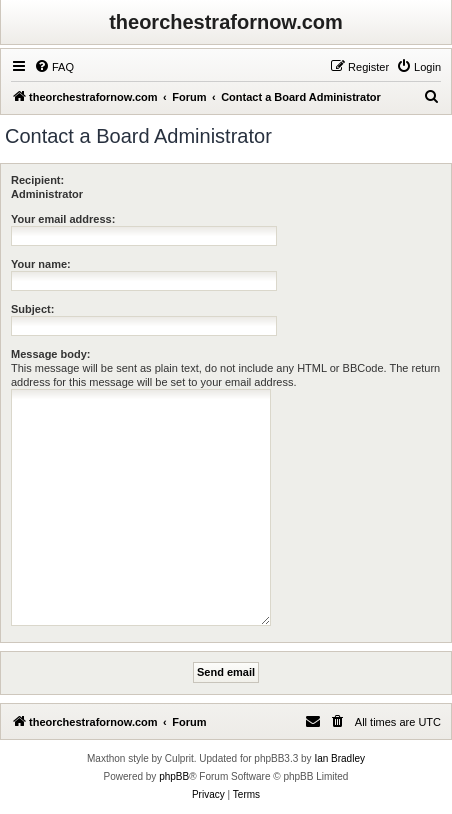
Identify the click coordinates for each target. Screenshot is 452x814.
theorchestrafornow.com (226, 22)
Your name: (41, 264)
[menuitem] (54, 67)
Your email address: (63, 219)
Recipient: (37, 180)
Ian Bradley (339, 758)
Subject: (32, 309)
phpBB (174, 776)
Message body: (50, 354)
